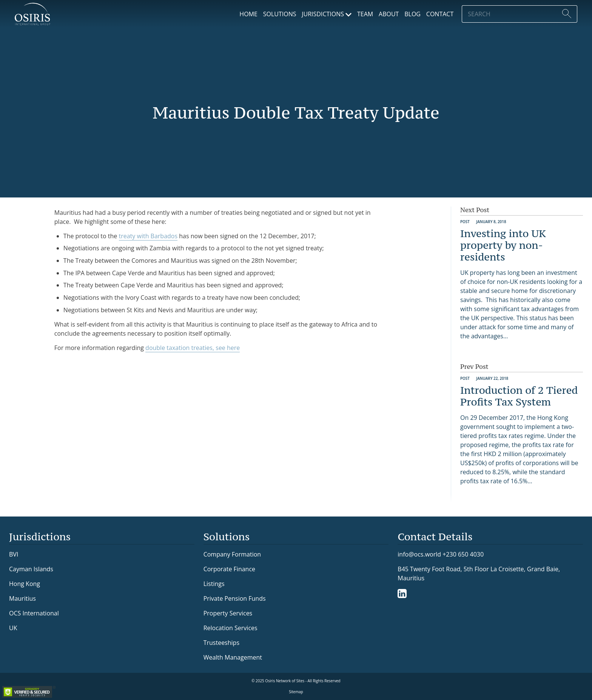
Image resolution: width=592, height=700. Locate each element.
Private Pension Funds (235, 598)
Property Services (228, 613)
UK (13, 628)
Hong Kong (25, 584)
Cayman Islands (31, 569)
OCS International (34, 613)
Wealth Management (233, 657)
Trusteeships (221, 643)
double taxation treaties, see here (193, 348)
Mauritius (22, 598)
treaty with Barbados (148, 236)
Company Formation (232, 554)
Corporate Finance (229, 569)
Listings (214, 584)
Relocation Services (230, 628)
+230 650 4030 (463, 554)
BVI (14, 554)
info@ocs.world (419, 554)
